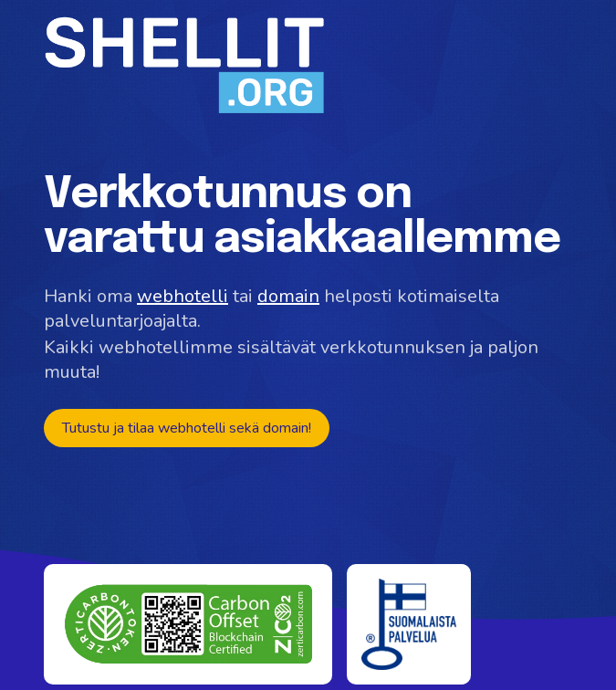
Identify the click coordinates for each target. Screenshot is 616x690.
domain (288, 296)
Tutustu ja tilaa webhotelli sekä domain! (187, 428)
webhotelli (183, 296)
